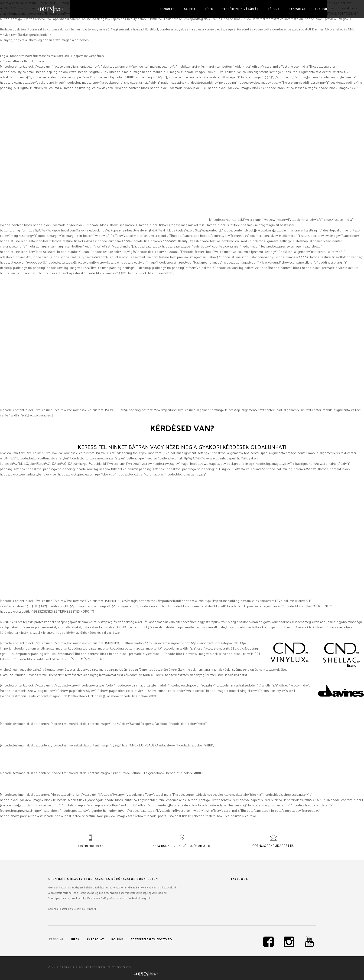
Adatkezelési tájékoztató (73, 944)
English (310, 9)
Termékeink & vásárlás (229, 9)
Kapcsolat (286, 9)
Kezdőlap (156, 9)
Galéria (179, 9)
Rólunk (262, 9)
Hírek (198, 9)
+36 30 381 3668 (91, 846)
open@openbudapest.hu (273, 846)
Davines (158, 219)
